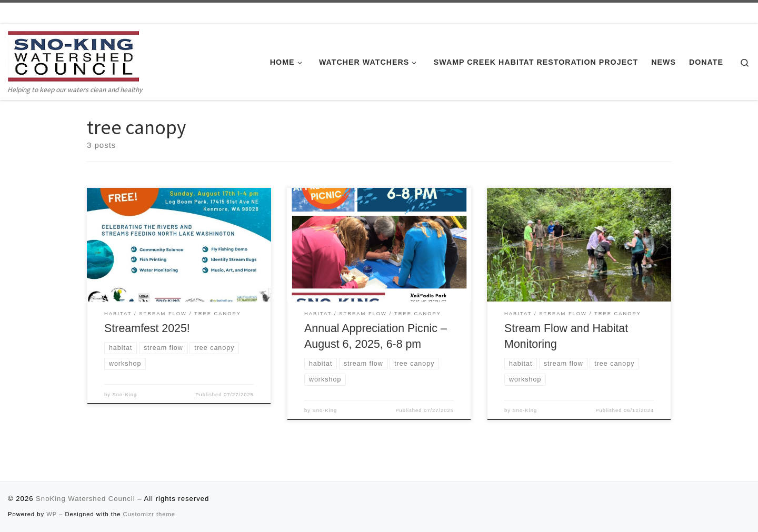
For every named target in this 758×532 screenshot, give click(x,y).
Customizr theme (149, 514)
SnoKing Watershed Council (85, 499)
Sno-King (125, 395)
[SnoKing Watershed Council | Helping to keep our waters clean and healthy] (74, 56)
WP (52, 514)
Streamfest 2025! (147, 328)
